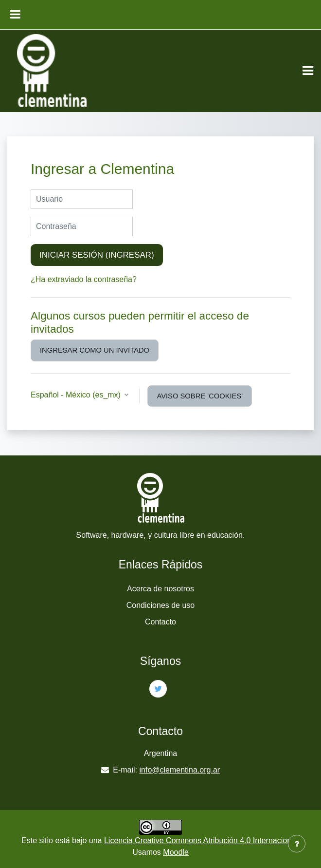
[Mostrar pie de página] (297, 844)
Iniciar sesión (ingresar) (97, 255)
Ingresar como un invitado (95, 350)
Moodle (176, 852)
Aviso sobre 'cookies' (200, 396)
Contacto (160, 622)
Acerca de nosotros (160, 589)
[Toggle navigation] (308, 71)
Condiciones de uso (161, 605)
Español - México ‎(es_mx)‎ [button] (77, 395)
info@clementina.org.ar (180, 770)
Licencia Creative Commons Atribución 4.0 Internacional (201, 840)
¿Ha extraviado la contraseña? (84, 279)
